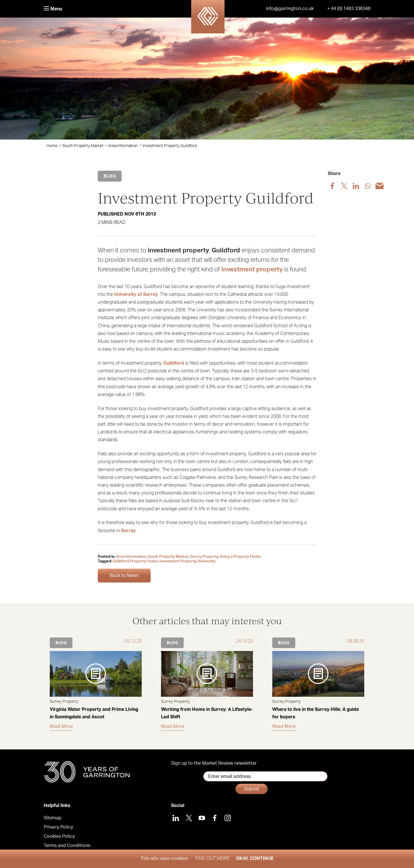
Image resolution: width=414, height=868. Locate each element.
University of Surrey (136, 294)
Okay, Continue (255, 859)
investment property (252, 269)
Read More (61, 726)
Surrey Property (204, 557)
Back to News (124, 576)
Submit (316, 776)
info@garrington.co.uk (290, 9)
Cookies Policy (59, 830)
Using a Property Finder (240, 557)
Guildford (174, 363)
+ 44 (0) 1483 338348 (349, 9)
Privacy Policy (58, 821)
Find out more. (213, 859)
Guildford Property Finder (135, 561)
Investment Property (178, 561)
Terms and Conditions (67, 839)
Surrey (128, 531)
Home (52, 146)
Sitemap (53, 812)
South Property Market (83, 146)
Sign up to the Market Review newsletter (214, 763)
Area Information (123, 146)
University (206, 561)
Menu (53, 9)
